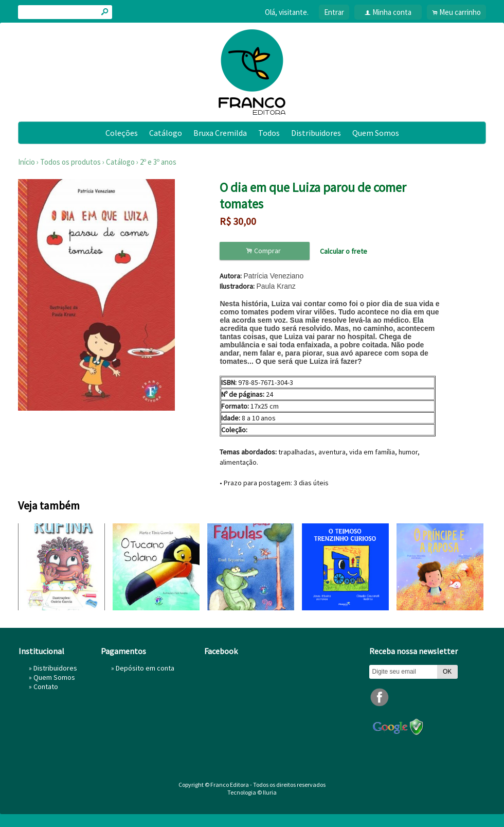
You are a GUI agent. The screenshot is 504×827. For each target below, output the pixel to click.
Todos (269, 133)
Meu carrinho (460, 12)
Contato (46, 687)
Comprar (265, 251)
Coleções (122, 133)
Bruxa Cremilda (220, 133)
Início (26, 162)
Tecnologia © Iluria (252, 792)
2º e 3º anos (158, 162)
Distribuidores (316, 133)
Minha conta (392, 12)
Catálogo (166, 133)
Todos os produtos (70, 162)
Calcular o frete (344, 251)
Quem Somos (376, 133)
